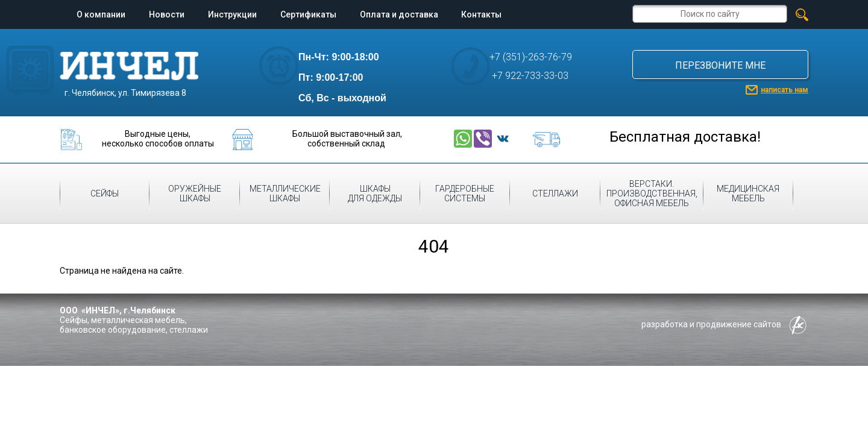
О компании (101, 14)
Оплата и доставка (399, 14)
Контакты (481, 14)
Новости (167, 14)
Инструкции (232, 14)
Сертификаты (308, 14)
